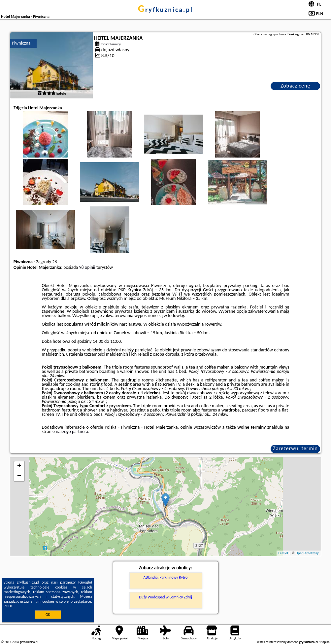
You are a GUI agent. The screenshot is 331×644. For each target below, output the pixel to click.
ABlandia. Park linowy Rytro (166, 577)
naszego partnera (72, 431)
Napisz (325, 642)
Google (85, 582)
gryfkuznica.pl (165, 10)
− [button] (19, 476)
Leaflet (283, 553)
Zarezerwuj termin (295, 448)
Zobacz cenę (296, 86)
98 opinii (87, 267)
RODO (9, 606)
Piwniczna (21, 43)
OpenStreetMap (307, 553)
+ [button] (19, 466)
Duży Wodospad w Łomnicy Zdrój (165, 597)
